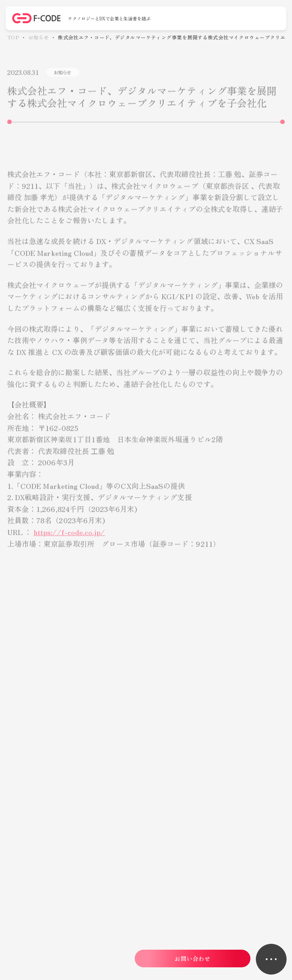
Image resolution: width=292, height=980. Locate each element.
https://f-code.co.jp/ (69, 537)
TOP (13, 37)
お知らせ (38, 37)
